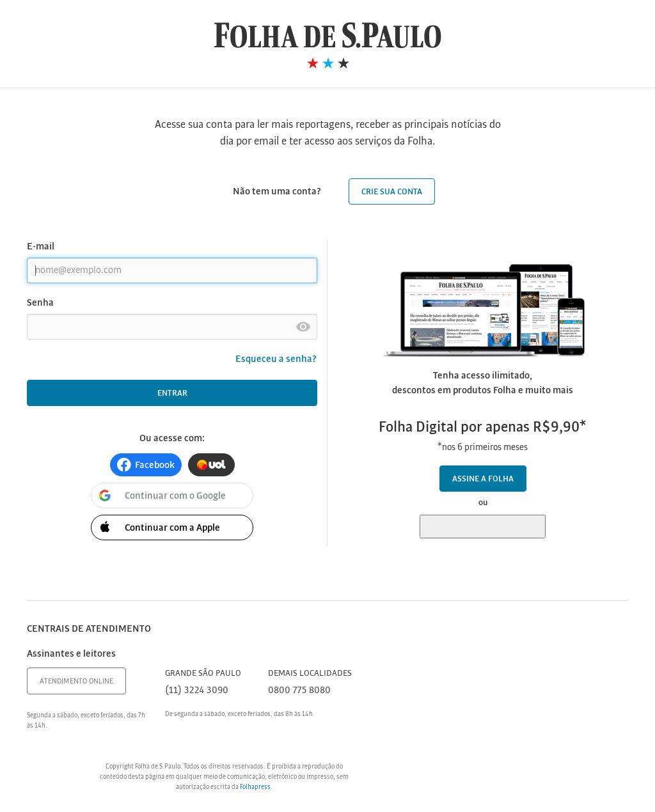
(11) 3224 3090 (197, 691)
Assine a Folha (483, 479)
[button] (146, 465)
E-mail (41, 247)
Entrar (172, 394)
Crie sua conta (392, 192)
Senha (40, 303)
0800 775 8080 (299, 691)
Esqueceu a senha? (276, 359)
